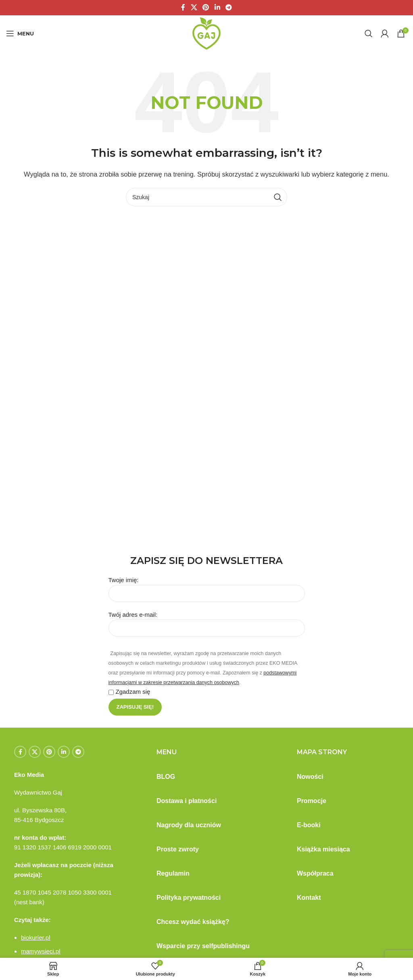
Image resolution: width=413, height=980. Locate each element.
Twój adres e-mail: (207, 621)
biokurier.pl (36, 937)
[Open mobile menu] (20, 33)
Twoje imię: (207, 586)
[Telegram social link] (228, 7)
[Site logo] (206, 33)
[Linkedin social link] (217, 7)
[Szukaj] (369, 33)
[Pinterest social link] (206, 7)
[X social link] (194, 7)
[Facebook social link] (183, 7)
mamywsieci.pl (41, 951)
